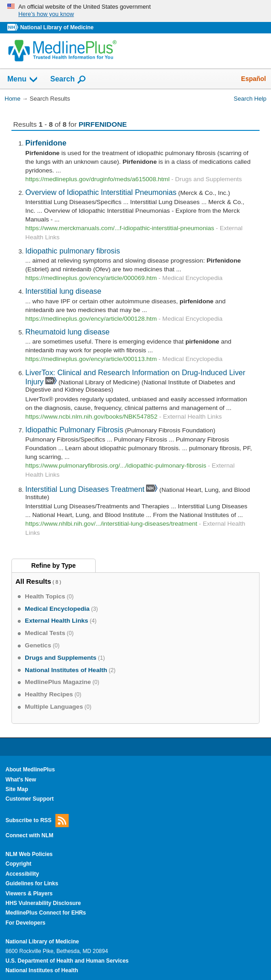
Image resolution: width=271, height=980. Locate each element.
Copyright (19, 864)
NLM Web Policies (29, 854)
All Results (33, 581)
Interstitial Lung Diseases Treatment (85, 489)
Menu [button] (23, 80)
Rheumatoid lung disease (67, 332)
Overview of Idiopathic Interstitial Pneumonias (101, 192)
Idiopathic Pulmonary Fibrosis (74, 430)
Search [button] (68, 80)
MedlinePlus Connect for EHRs (46, 913)
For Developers (25, 923)
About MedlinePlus (30, 770)
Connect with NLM (30, 835)
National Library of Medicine (57, 27)
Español (254, 79)
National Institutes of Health (42, 970)
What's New (21, 780)
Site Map (17, 789)
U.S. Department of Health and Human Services (67, 961)
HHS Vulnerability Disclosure (43, 903)
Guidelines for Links (32, 883)
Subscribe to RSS (37, 821)
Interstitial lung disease (63, 291)
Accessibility (22, 874)
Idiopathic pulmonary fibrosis (73, 251)
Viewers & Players (29, 894)
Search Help (250, 99)
